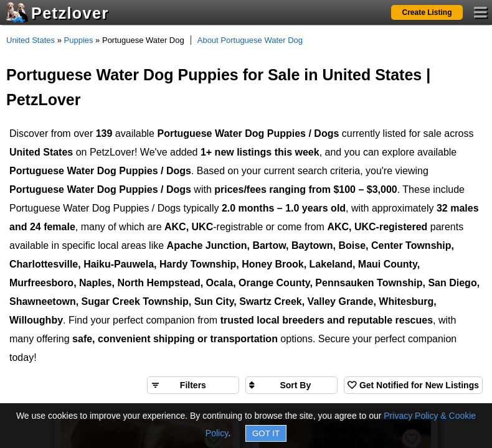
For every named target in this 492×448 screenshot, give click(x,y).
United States (31, 40)
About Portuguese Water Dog (250, 40)
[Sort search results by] (291, 385)
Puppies (79, 40)
